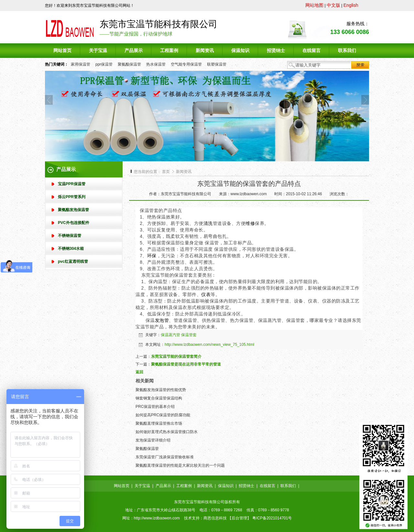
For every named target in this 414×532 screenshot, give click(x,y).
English (351, 5)
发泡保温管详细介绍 (153, 440)
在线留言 (267, 486)
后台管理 (239, 518)
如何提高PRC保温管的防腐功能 (163, 415)
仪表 (206, 294)
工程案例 (184, 486)
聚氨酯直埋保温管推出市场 (159, 423)
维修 (250, 223)
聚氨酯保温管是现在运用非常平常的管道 (186, 364)
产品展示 (163, 486)
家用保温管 (81, 64)
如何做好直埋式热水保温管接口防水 (167, 432)
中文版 (333, 5)
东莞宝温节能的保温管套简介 (176, 356)
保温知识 (226, 486)
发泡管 (162, 320)
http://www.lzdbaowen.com (157, 518)
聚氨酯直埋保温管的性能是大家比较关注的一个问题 (180, 465)
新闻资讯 (184, 172)
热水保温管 (156, 64)
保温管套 (189, 335)
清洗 (208, 223)
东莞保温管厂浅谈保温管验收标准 (165, 457)
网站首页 (122, 486)
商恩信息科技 (215, 518)
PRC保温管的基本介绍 (155, 407)
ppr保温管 (104, 64)
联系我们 (288, 486)
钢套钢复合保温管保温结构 (159, 398)
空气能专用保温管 (186, 64)
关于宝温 (142, 486)
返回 (139, 372)
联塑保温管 (217, 64)
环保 (152, 256)
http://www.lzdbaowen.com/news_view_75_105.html (209, 345)
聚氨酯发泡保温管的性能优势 (161, 390)
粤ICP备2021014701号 (272, 518)
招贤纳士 (246, 486)
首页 (166, 172)
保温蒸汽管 (170, 335)
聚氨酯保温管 (129, 64)
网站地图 (314, 5)
